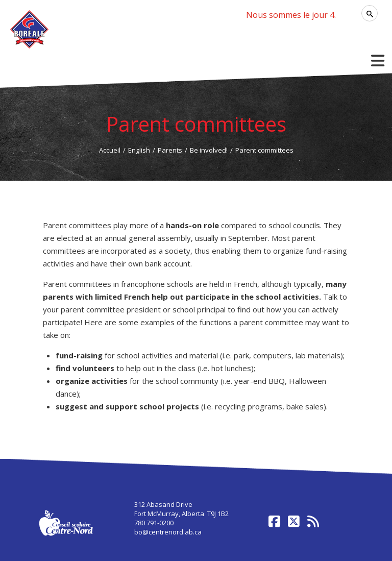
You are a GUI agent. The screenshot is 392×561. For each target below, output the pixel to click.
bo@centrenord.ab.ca (168, 532)
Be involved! (209, 150)
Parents (170, 150)
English (139, 150)
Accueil (110, 150)
